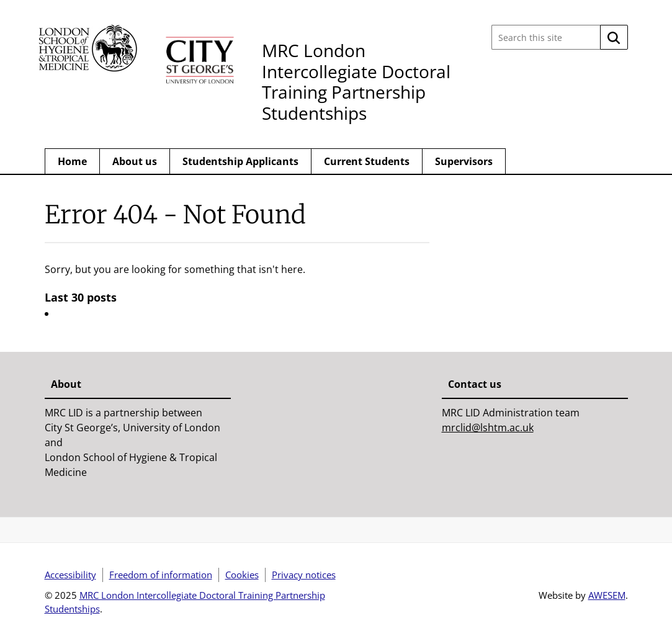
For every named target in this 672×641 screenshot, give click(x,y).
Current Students (367, 161)
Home (72, 161)
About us (135, 161)
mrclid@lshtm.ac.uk (488, 428)
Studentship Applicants (240, 161)
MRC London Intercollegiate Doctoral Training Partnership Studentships (356, 82)
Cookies (242, 575)
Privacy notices (304, 575)
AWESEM (607, 595)
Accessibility (70, 575)
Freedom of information (161, 575)
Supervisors (464, 161)
